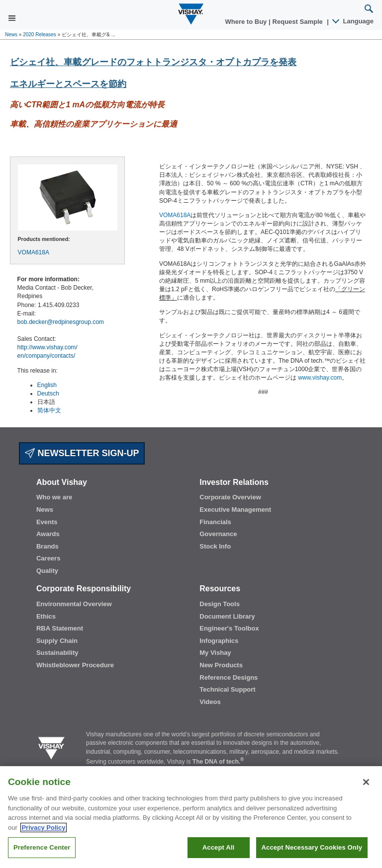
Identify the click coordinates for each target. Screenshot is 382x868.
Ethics (46, 616)
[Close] (366, 782)
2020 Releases (40, 35)
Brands (48, 546)
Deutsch (48, 394)
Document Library (227, 616)
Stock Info (215, 546)
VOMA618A (34, 252)
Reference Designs (229, 677)
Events (47, 522)
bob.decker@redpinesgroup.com (61, 322)
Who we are (54, 497)
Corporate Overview (230, 497)
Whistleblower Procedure (75, 665)
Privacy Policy (43, 828)
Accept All (218, 847)
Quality (47, 571)
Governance (218, 534)
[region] (191, 817)
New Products (221, 665)
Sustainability (57, 653)
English (47, 385)
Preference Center (42, 847)
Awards (48, 534)
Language (353, 21)
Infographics (219, 641)
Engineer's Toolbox (229, 628)
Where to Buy (247, 22)
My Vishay (215, 653)
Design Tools (220, 604)
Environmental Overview (74, 604)
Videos (210, 702)
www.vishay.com (320, 378)
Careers (48, 558)
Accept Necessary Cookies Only (312, 847)
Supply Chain (57, 641)
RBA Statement (60, 628)
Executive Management (235, 510)
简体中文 (49, 410)
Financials (215, 522)
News (11, 35)
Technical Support (227, 689)
